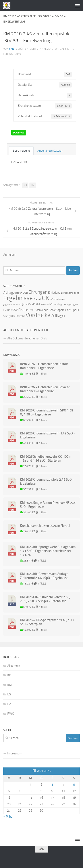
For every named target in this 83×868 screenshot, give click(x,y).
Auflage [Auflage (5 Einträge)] (9, 292)
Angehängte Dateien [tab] (50, 151)
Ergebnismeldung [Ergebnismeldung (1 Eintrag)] (70, 293)
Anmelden (10, 255)
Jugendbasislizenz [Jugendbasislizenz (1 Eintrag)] (12, 305)
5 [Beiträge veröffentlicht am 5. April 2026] (74, 785)
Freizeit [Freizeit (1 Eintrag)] (37, 299)
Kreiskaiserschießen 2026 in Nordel (45, 526)
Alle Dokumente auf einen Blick (27, 338)
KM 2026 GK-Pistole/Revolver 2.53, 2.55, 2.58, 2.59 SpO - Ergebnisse (45, 599)
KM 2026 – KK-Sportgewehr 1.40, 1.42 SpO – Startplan (47, 622)
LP (9, 704)
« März (8, 817)
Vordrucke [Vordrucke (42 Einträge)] (38, 315)
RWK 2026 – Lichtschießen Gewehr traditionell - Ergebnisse (45, 389)
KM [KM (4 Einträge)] (38, 304)
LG (9, 694)
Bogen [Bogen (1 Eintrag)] (19, 293)
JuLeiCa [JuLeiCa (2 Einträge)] (27, 304)
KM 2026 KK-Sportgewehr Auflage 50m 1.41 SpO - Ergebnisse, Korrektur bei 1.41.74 (48, 551)
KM (33, 185)
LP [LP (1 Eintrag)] (8, 310)
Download (19, 133)
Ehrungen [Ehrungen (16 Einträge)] (38, 292)
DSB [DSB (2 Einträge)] (25, 293)
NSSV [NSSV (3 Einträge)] (14, 310)
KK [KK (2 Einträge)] (33, 304)
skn (12, 49)
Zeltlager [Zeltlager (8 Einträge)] (58, 316)
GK (25, 185)
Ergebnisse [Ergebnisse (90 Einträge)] (18, 298)
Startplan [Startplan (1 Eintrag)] (20, 316)
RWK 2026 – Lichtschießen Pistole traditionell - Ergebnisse (44, 366)
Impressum (15, 753)
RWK (11, 714)
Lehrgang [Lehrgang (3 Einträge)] (69, 304)
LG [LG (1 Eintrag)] (77, 305)
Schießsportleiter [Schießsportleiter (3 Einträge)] (60, 310)
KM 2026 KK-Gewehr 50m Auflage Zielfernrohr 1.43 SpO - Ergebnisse (44, 576)
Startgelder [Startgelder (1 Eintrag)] (9, 316)
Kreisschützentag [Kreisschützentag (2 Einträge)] (51, 304)
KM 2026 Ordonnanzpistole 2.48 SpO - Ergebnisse (47, 482)
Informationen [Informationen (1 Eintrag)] (57, 299)
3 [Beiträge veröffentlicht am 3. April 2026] (52, 785)
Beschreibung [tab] (21, 151)
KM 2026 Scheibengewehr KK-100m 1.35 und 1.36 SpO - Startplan (46, 459)
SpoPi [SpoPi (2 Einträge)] (75, 310)
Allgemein (14, 666)
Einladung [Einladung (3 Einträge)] (54, 293)
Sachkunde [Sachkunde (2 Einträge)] (42, 310)
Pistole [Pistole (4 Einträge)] (23, 310)
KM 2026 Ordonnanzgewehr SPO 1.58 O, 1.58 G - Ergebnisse (46, 412)
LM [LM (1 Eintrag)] (5, 310)
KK (9, 675)
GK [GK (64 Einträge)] (45, 298)
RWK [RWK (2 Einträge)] (31, 310)
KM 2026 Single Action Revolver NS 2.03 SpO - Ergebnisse (48, 505)
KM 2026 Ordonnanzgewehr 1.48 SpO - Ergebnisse (47, 435)
